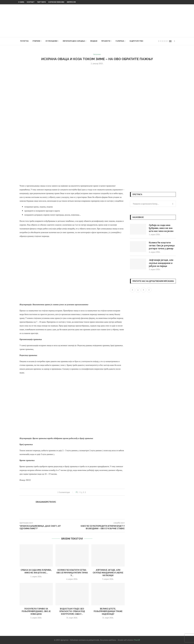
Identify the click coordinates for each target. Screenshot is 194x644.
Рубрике (36, 41)
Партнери (41, 2)
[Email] (167, 41)
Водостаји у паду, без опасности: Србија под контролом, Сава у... (72, 611)
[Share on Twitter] (82, 492)
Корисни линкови (56, 2)
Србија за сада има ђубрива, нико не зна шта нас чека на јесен (161, 228)
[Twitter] (161, 41)
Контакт (31, 2)
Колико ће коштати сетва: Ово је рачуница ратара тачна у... (72, 573)
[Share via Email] (85, 492)
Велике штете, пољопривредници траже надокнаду (108, 611)
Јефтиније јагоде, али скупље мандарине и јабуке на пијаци (108, 573)
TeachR (137, 640)
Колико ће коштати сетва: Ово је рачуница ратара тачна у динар (162, 246)
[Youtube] (165, 41)
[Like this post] (78, 492)
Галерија (120, 41)
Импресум (71, 2)
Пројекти (106, 41)
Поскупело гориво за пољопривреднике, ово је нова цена (36, 611)
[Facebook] (159, 41)
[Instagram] (163, 41)
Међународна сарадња (74, 41)
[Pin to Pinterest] (84, 492)
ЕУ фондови (52, 41)
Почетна (24, 41)
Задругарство (136, 41)
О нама (21, 2)
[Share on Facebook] (80, 492)
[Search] (174, 41)
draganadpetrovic (46, 502)
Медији (94, 41)
